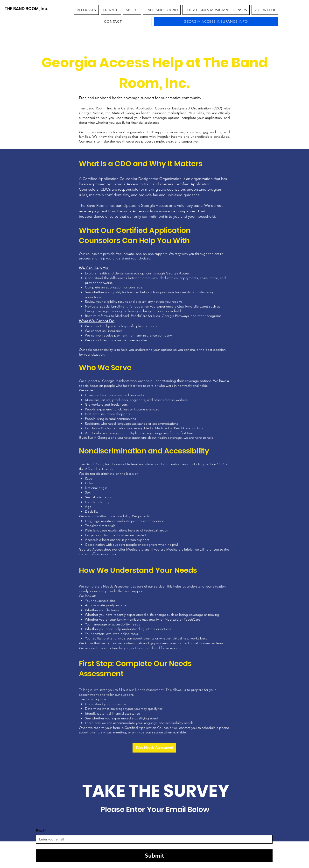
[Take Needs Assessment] (154, 748)
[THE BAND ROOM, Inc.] (26, 9)
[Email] (153, 839)
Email (41, 831)
